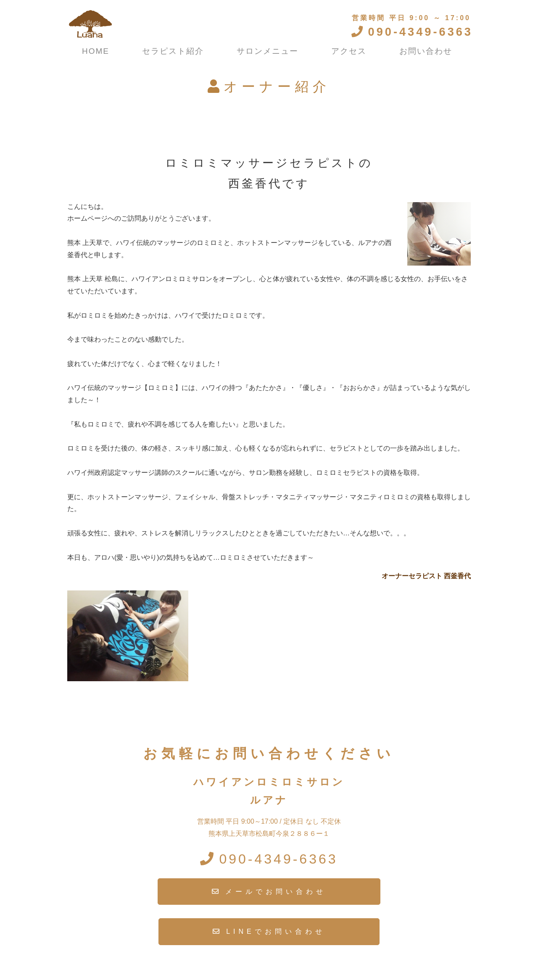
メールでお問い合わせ (276, 892)
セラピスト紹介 (173, 51)
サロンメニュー (268, 51)
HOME (96, 51)
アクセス (349, 51)
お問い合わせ (426, 51)
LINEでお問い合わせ (276, 931)
